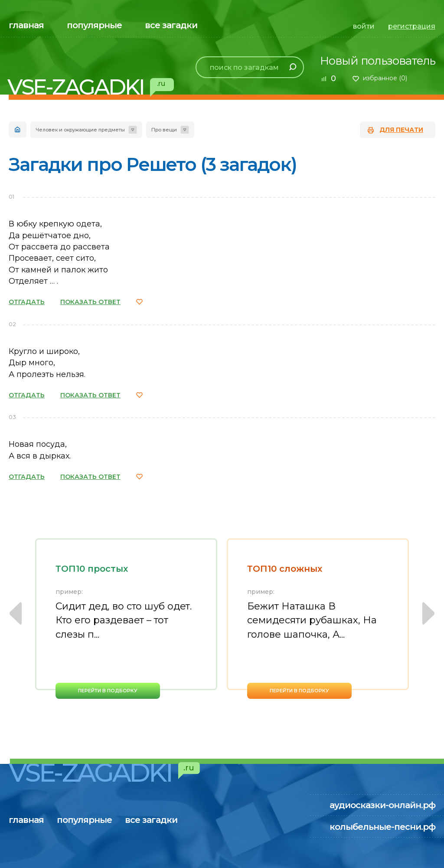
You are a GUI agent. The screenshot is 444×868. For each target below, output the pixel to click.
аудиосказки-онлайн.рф (382, 805)
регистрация (412, 26)
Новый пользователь (378, 61)
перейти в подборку (108, 691)
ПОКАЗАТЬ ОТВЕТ (90, 302)
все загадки (171, 25)
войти (364, 26)
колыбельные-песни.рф (382, 827)
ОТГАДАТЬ (27, 302)
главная (26, 25)
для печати (401, 130)
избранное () (385, 78)
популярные (94, 25)
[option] (126, 619)
